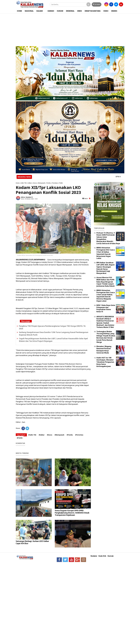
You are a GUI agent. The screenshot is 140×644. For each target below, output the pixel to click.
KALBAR (40, 11)
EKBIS (80, 11)
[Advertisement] (70, 29)
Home (18, 183)
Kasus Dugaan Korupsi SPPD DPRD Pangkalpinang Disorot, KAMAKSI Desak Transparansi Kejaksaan (72, 513)
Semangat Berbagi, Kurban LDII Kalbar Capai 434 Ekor (32, 542)
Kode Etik (102, 556)
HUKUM (60, 11)
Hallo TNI (24, 183)
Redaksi (94, 556)
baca (85, 198)
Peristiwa (55, 183)
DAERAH (51, 11)
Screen (97, 4)
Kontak (111, 556)
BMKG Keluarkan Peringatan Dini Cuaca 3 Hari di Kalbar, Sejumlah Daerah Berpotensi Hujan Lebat (106, 253)
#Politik (20, 438)
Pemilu (49, 183)
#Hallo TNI (32, 435)
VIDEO (106, 11)
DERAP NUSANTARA (93, 11)
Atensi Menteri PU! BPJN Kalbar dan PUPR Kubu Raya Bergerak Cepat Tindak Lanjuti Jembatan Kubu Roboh (106, 282)
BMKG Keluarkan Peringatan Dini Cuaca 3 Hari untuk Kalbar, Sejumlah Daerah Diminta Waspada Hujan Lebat (106, 296)
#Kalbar (42, 435)
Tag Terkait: (21, 435)
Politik (61, 183)
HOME (19, 11)
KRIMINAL (70, 11)
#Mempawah (59, 435)
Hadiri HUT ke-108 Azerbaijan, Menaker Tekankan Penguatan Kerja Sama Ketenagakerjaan (105, 362)
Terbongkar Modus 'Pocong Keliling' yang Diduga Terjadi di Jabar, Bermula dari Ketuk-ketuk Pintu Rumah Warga (106, 337)
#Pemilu (70, 435)
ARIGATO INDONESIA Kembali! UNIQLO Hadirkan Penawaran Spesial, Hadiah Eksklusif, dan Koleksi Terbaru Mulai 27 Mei (105, 322)
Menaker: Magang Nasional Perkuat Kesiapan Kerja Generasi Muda (104, 350)
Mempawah (42, 183)
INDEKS (114, 11)
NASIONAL (29, 11)
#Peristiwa (79, 435)
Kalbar (30, 183)
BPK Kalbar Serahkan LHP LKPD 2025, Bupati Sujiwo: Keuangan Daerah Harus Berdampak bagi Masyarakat (106, 268)
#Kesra (50, 435)
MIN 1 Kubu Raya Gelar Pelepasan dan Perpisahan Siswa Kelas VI (106, 308)
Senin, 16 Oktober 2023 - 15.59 (29, 199)
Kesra (35, 183)
